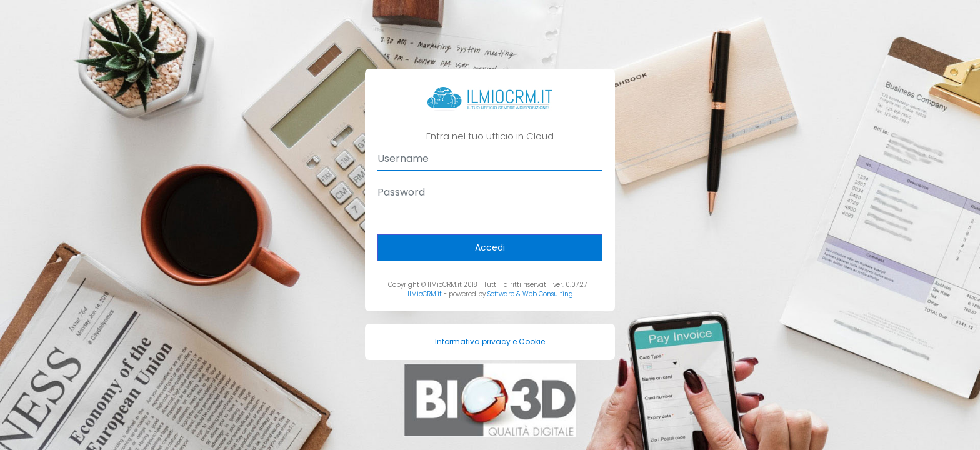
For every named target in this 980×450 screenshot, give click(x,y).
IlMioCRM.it (425, 294)
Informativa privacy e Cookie (490, 342)
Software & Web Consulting (530, 294)
